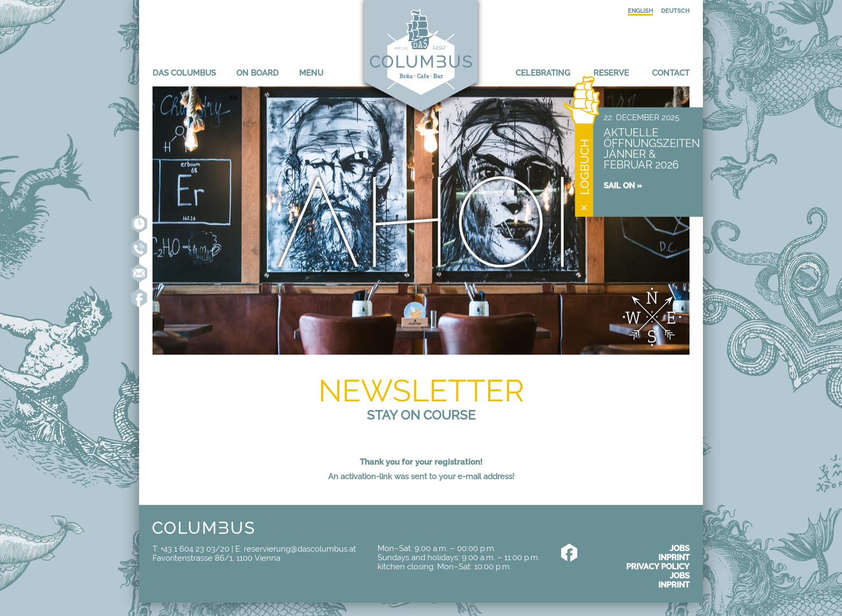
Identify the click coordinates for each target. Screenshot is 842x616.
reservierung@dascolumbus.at (139, 273)
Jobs (680, 548)
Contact (671, 73)
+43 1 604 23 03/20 (195, 549)
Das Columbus (184, 73)
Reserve (611, 73)
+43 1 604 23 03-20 (139, 248)
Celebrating (543, 73)
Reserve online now (139, 224)
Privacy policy (658, 566)
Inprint (674, 557)
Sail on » (623, 185)
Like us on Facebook (139, 298)
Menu (311, 73)
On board (257, 73)
